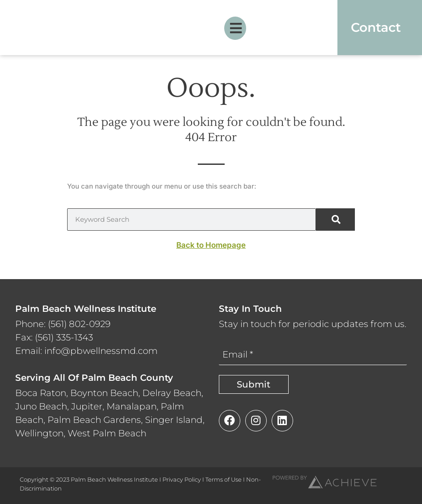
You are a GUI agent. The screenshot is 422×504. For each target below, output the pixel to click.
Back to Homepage (211, 245)
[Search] (335, 220)
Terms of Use (224, 479)
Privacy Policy (182, 479)
